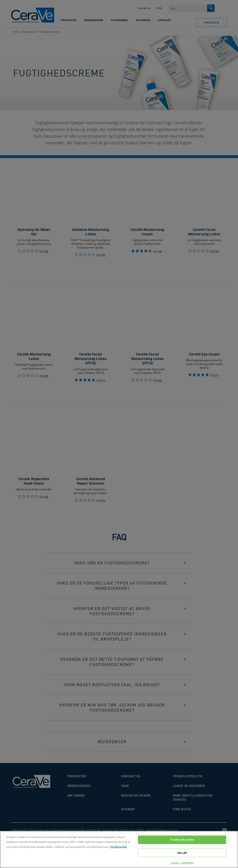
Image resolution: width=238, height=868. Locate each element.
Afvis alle (182, 854)
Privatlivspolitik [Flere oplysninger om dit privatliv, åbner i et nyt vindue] (118, 848)
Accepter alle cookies (182, 841)
